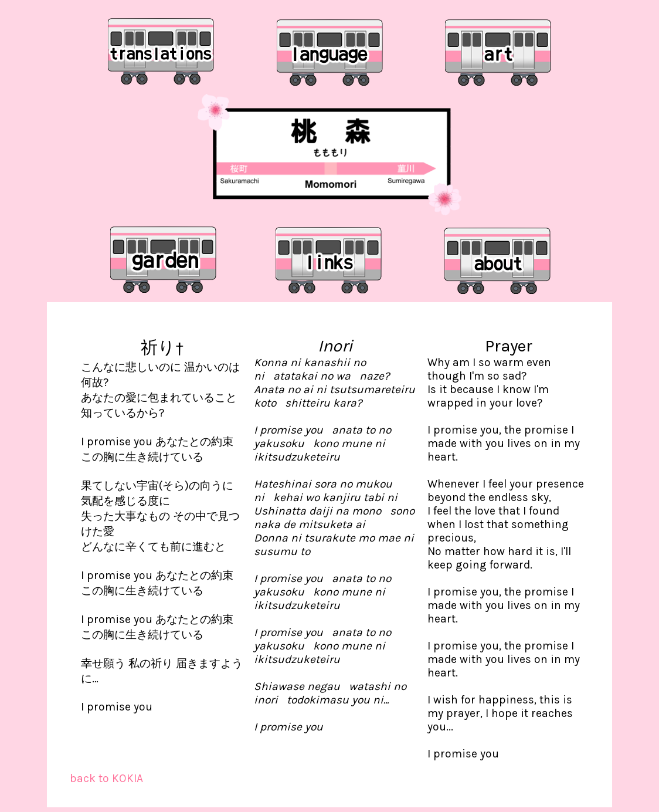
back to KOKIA (106, 778)
